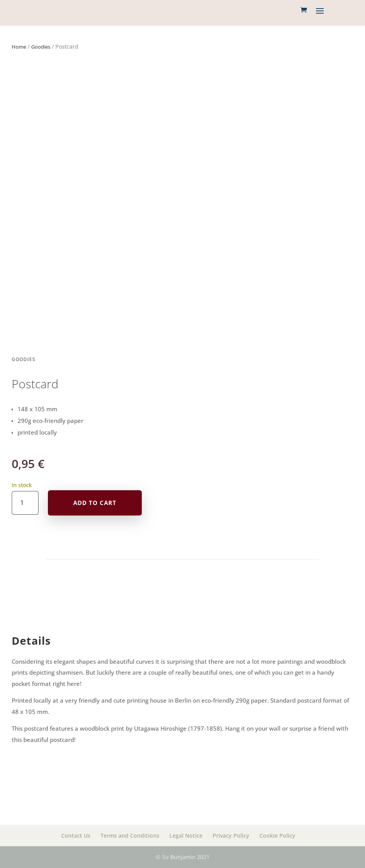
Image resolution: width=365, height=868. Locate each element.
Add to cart (95, 503)
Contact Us (76, 836)
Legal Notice (186, 836)
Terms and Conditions (130, 836)
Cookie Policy (277, 836)
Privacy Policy (231, 836)
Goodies (41, 47)
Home (19, 47)
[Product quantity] (25, 503)
